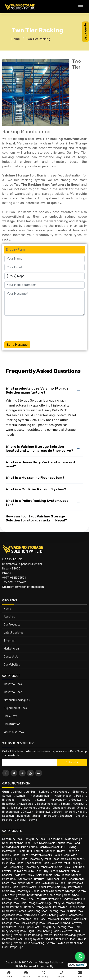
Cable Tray (10, 716)
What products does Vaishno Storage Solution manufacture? (37, 390)
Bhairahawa (43, 812)
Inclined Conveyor (71, 923)
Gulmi (6, 792)
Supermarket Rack (15, 708)
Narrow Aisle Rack (35, 915)
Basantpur (9, 804)
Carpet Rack (25, 911)
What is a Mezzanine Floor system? (35, 478)
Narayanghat (61, 792)
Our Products (12, 625)
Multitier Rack (30, 847)
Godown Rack (71, 899)
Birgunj (58, 812)
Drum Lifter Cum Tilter (27, 871)
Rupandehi (24, 816)
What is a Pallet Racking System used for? (37, 503)
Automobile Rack (73, 903)
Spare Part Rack (12, 907)
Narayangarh (58, 800)
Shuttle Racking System (40, 943)
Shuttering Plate (38, 895)
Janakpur (21, 820)
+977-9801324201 (14, 582)
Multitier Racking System (70, 935)
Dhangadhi (59, 808)
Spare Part (32, 927)
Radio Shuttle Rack (60, 843)
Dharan (80, 816)
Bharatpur (51, 816)
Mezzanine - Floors (14, 851)
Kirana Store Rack (29, 883)
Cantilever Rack (50, 847)
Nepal (81, 812)
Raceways (23, 891)
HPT (30, 851)
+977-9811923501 (14, 578)
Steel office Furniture (31, 879)
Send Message (17, 345)
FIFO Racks (20, 859)
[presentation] (33, 328)
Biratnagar (9, 800)
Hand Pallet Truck (13, 927)
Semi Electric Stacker (67, 875)
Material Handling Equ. (17, 700)
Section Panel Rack (37, 863)
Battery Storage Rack (38, 907)
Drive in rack (39, 843)
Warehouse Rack (14, 732)
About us (9, 617)
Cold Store (19, 899)
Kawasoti (26, 800)
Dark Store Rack (50, 919)
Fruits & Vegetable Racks (36, 855)
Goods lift (73, 851)
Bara (5, 808)
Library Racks (28, 887)
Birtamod (78, 792)
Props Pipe (17, 947)
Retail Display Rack (53, 883)
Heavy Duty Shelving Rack (57, 927)
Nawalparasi (26, 804)
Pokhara (7, 820)
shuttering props (60, 895)
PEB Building (69, 847)
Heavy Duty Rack (34, 839)
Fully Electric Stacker (56, 871)
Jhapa (81, 808)
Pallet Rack (9, 879)
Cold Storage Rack (32, 903)
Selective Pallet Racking (66, 863)
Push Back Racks (13, 863)
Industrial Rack (13, 684)
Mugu (71, 808)
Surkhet (44, 792)
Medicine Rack (70, 919)
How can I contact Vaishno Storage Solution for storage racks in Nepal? (36, 518)
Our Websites (12, 665)
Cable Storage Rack (33, 923)
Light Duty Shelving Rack (43, 931)
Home (16, 39)
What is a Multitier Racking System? (36, 489)
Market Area (11, 649)
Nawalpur (79, 804)
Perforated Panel (64, 907)
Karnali (41, 800)
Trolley (61, 851)
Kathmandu (30, 808)
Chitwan (28, 812)
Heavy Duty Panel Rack (39, 867)
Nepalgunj (8, 816)
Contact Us (11, 657)
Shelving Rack (56, 915)
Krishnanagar (63, 796)
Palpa (80, 796)
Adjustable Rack (12, 915)
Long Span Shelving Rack (50, 911)
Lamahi (21, 796)
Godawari (77, 800)
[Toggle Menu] (81, 7)
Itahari (37, 816)
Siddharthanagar (47, 804)
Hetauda (45, 808)
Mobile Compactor (72, 859)
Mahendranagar (40, 796)
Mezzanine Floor (20, 843)
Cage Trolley (53, 903)
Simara (65, 804)
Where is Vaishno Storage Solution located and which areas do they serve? (39, 449)
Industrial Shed (13, 692)
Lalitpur (18, 792)
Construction (12, 724)
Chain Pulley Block (66, 867)
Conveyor (53, 923)
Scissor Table (44, 875)
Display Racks (11, 855)
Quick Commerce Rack (24, 919)
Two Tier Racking (38, 39)
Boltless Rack (55, 839)
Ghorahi (70, 812)
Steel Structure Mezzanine (44, 899)
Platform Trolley (24, 875)
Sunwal (7, 796)
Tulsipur (15, 808)
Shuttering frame (14, 895)
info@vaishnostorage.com (27, 587)
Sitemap (9, 641)
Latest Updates (14, 633)
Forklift (39, 851)
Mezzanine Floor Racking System (23, 939)
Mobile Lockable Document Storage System (59, 891)
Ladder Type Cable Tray (52, 887)
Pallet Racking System (38, 935)
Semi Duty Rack (12, 839)
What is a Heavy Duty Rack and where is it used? (41, 464)
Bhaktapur (66, 816)
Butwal (33, 820)
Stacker (50, 851)
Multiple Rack (75, 911)
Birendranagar (11, 812)
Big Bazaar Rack (56, 879)
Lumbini (31, 792)
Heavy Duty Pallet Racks (44, 859)
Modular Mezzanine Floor (60, 939)
